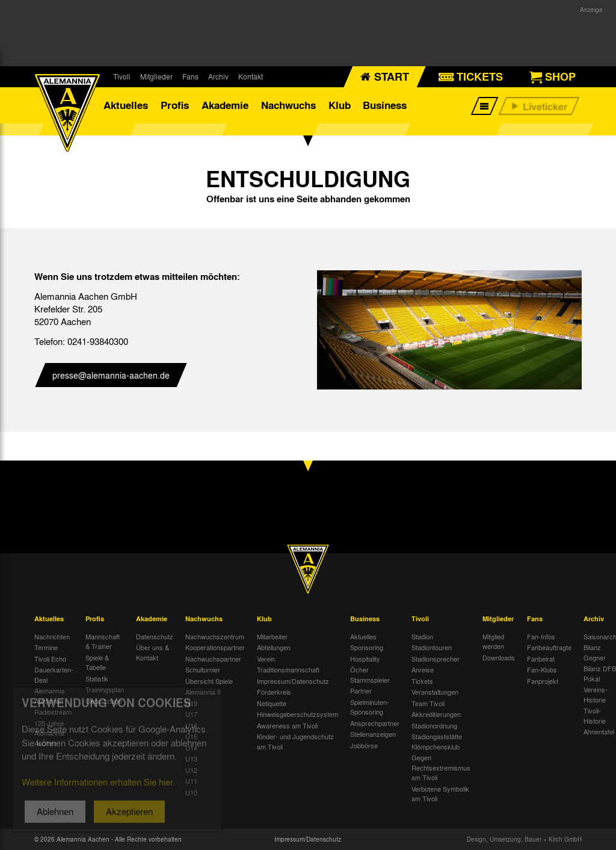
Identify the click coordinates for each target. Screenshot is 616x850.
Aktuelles (126, 105)
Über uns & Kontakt (152, 652)
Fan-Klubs (542, 669)
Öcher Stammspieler (370, 675)
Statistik (97, 678)
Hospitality (365, 659)
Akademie (225, 105)
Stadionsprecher (436, 659)
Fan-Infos (541, 636)
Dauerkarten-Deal (54, 675)
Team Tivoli (428, 703)
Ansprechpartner (375, 723)
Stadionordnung (434, 725)
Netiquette (272, 703)
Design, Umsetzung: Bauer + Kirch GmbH (524, 839)
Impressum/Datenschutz (293, 681)
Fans (190, 76)
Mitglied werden (493, 641)
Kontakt (251, 76)
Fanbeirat (541, 659)
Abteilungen (274, 647)
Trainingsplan (105, 689)
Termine (46, 647)
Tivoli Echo (50, 659)
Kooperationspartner (215, 647)
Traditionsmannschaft (288, 669)
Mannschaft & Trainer (103, 641)
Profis (175, 105)
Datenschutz (155, 636)
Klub (340, 105)
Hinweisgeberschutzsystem (297, 714)
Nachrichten (52, 636)
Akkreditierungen (436, 714)
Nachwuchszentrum (215, 636)
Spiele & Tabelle (97, 662)
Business (385, 105)
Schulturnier (203, 669)
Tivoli (122, 76)
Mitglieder (156, 76)
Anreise (423, 669)
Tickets (422, 681)
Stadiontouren (432, 647)
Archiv (218, 76)
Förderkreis (274, 692)
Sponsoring (367, 647)
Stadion (422, 636)
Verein (266, 659)
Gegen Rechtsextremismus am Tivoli (441, 767)
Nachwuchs (288, 105)
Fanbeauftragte (549, 647)
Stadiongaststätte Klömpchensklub (437, 741)
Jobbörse (364, 745)
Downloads (499, 657)
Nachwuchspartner (213, 659)
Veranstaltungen (435, 692)
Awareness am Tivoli (287, 725)
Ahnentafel (599, 731)
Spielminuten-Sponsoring (370, 707)
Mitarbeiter (272, 636)
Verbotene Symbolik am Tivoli (440, 794)
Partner (361, 690)
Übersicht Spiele (209, 681)
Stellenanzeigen (373, 734)
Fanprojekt (543, 681)
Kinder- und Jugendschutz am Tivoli (295, 741)
